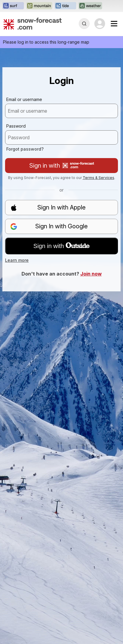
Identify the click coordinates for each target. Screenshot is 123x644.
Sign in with (62, 166)
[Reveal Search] (84, 24)
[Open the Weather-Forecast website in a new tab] (90, 6)
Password (16, 126)
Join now (91, 274)
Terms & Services (99, 178)
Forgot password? (25, 149)
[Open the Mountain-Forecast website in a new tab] (39, 6)
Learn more (17, 260)
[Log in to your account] (100, 24)
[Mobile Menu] (114, 24)
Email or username (24, 99)
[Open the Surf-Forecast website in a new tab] (13, 6)
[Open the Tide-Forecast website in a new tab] (65, 6)
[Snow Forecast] (33, 24)
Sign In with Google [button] (49, 226)
